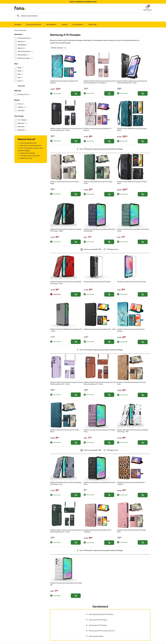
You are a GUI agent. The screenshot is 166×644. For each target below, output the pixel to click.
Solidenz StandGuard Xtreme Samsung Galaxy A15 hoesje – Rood (66, 283)
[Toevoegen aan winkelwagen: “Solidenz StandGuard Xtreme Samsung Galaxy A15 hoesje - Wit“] (143, 442)
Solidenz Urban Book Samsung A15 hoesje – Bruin (132, 383)
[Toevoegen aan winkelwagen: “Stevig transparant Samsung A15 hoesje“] (109, 294)
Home (16, 30)
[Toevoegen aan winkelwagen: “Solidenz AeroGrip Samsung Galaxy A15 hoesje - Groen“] (143, 242)
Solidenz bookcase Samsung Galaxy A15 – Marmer (98, 130)
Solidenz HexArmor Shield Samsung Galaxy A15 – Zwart (66, 330)
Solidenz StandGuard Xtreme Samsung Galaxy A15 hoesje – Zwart (66, 230)
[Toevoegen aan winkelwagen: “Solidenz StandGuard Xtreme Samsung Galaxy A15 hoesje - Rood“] (76, 294)
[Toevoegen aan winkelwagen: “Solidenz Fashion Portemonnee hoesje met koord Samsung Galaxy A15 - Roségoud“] (109, 93)
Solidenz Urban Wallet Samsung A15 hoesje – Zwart (132, 183)
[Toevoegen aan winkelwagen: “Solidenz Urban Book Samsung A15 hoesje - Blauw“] (76, 442)
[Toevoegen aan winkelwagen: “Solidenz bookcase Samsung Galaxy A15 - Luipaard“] (143, 495)
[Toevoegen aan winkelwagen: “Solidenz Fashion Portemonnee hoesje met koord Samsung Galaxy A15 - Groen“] (76, 542)
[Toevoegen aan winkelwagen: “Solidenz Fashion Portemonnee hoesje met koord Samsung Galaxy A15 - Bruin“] (109, 395)
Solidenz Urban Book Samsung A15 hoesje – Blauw (65, 431)
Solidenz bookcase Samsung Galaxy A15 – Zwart (100, 329)
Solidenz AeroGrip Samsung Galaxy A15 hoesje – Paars (100, 431)
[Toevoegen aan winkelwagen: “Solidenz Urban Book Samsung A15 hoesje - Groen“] (109, 194)
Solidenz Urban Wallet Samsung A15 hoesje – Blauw (132, 130)
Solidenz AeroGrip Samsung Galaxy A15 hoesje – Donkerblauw (100, 230)
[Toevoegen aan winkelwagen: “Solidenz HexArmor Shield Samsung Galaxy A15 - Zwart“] (76, 342)
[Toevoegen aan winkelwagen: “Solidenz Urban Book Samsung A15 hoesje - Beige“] (76, 194)
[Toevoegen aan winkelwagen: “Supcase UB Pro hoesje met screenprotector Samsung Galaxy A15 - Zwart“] (143, 93)
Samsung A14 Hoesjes (98, 620)
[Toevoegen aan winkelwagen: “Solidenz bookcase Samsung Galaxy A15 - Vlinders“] (143, 342)
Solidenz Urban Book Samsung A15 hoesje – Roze (132, 531)
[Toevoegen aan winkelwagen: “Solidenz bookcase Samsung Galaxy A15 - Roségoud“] (109, 543)
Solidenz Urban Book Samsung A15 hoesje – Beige (65, 183)
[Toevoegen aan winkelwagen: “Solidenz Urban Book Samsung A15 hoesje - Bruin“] (143, 395)
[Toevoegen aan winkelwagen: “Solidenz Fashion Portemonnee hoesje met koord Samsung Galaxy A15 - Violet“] (76, 395)
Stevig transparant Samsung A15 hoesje (97, 282)
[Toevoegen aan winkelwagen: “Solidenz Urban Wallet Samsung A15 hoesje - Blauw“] (143, 141)
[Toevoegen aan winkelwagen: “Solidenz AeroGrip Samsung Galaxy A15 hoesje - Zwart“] (109, 495)
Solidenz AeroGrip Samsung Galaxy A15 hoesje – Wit (66, 584)
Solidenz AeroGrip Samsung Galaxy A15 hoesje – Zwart (100, 483)
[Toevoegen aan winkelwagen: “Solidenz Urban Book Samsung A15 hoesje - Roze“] (143, 542)
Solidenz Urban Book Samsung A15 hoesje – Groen (98, 183)
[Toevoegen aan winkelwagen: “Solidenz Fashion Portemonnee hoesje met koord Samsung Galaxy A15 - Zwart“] (76, 141)
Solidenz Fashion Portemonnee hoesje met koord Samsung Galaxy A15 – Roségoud (100, 82)
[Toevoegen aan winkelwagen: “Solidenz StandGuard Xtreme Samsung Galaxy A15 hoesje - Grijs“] (76, 495)
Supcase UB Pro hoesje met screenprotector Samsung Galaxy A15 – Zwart (132, 82)
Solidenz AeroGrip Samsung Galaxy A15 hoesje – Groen (133, 230)
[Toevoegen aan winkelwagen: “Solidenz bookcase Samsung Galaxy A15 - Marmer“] (109, 141)
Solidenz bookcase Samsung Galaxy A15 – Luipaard (131, 483)
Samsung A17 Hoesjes (98, 625)
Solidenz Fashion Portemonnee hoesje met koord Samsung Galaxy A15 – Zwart (67, 130)
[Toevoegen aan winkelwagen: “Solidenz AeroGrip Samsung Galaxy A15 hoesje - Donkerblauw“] (109, 242)
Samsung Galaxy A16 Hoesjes (101, 614)
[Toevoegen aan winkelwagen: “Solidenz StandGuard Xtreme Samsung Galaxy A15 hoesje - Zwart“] (76, 242)
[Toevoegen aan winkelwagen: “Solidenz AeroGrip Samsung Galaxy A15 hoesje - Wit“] (76, 596)
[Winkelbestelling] (58, 48)
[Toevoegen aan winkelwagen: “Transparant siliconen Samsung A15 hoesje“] (143, 294)
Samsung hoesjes (96, 636)
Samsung (23, 30)
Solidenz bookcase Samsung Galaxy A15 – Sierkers (64, 82)
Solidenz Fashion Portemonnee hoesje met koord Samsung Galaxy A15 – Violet (67, 383)
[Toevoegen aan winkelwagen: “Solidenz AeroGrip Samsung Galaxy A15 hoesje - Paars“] (109, 442)
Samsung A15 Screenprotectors (102, 631)
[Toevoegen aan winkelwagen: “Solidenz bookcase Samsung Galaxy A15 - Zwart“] (109, 342)
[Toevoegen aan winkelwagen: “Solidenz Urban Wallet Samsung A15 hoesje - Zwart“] (143, 194)
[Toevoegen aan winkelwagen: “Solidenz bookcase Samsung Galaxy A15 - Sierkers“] (76, 94)
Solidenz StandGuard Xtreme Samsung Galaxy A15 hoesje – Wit (133, 431)
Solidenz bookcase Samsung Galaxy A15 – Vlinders (131, 330)
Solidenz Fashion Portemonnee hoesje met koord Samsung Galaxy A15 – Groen (67, 531)
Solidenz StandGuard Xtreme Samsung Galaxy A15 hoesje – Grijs (66, 483)
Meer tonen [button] (21, 86)
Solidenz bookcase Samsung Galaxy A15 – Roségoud (98, 531)
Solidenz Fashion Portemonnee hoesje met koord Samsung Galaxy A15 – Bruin (100, 383)
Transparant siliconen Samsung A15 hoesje (132, 282)
